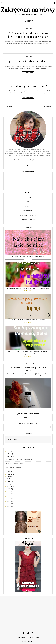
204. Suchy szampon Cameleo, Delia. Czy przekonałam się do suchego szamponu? (28, 354)
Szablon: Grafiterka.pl (28, 642)
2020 (9, 491)
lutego (10, 484)
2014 (9, 506)
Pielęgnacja (28, 211)
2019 (9, 494)
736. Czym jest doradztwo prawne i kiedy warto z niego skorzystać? (28, 35)
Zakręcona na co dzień (28, 220)
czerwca (10, 474)
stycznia (10, 486)
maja (9, 477)
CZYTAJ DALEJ (28, 48)
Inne (28, 202)
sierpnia (10, 456)
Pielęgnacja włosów (28, 215)
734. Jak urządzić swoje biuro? (28, 86)
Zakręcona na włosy (28, 9)
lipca (9, 472)
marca (10, 481)
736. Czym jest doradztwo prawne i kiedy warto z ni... (19, 460)
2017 (9, 499)
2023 (9, 451)
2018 (9, 496)
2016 (9, 501)
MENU (28, 21)
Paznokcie (28, 206)
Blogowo (28, 197)
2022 (9, 454)
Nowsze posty (8, 107)
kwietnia (10, 479)
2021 (9, 489)
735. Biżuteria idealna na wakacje (28, 61)
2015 (9, 504)
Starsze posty (48, 107)
